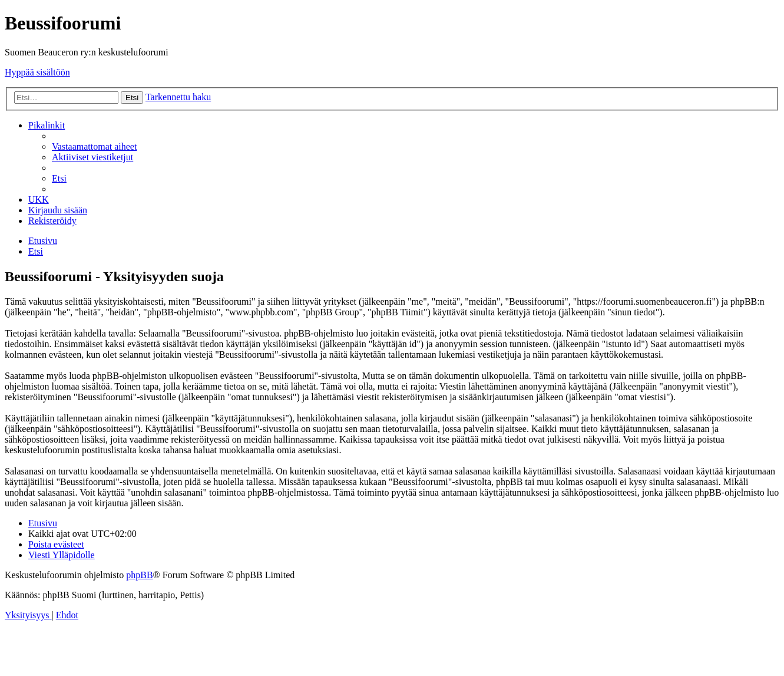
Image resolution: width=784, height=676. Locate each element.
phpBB (139, 575)
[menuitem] (94, 146)
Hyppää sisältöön (37, 72)
